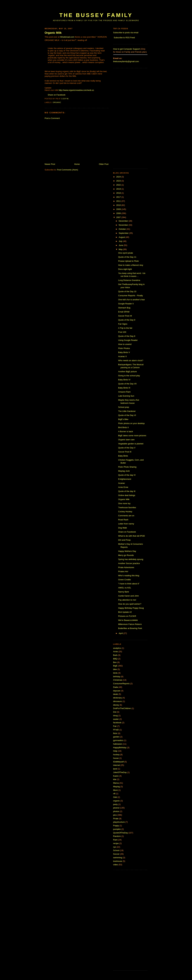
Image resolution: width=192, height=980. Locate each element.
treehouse (118, 861)
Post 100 (122, 332)
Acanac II (122, 356)
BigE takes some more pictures (132, 436)
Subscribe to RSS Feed (124, 38)
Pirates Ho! (123, 571)
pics (115, 815)
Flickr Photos (124, 348)
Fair (115, 726)
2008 (119, 213)
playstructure (119, 822)
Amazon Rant (124, 392)
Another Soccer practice (129, 563)
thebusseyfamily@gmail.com (126, 61)
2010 (119, 205)
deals (116, 694)
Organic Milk (53, 33)
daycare (117, 691)
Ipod (115, 769)
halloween (118, 744)
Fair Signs (123, 324)
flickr (115, 733)
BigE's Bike (123, 419)
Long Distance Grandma (129, 280)
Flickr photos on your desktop (131, 423)
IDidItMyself (119, 762)
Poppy (116, 826)
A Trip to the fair (125, 328)
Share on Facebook (57, 95)
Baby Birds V (124, 352)
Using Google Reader (128, 340)
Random (117, 836)
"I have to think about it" (129, 584)
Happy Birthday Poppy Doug (131, 608)
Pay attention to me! (127, 600)
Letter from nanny (126, 524)
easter (116, 719)
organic (57, 102)
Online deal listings (127, 495)
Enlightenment (125, 479)
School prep (124, 407)
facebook (117, 723)
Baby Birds (123, 456)
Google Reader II (126, 304)
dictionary (118, 698)
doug (115, 716)
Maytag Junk (124, 471)
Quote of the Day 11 (127, 257)
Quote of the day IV (127, 475)
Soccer (116, 854)
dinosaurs (118, 701)
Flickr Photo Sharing (127, 467)
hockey (116, 755)
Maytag (117, 787)
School (116, 850)
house (116, 758)
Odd (115, 797)
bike (115, 669)
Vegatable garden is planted (131, 444)
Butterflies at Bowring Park (130, 628)
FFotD (116, 730)
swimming (118, 858)
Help (115, 751)
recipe (116, 843)
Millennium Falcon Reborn (130, 624)
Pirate (116, 819)
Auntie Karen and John (128, 596)
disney (116, 705)
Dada (116, 687)
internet (117, 765)
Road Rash (123, 520)
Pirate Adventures (126, 567)
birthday (117, 677)
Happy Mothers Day (127, 551)
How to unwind (125, 344)
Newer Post (50, 164)
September (124, 233)
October (123, 229)
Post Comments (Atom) (68, 170)
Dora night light (125, 269)
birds (115, 673)
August (122, 237)
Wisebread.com (67, 37)
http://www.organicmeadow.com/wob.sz (76, 90)
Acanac (122, 483)
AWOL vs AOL (125, 588)
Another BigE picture (127, 372)
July (121, 241)
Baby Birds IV (124, 380)
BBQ (115, 659)
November (124, 225)
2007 (119, 217)
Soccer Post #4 (125, 316)
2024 (119, 177)
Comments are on (126, 516)
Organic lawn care (126, 440)
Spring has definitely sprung (131, 559)
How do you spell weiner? (130, 604)
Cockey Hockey (125, 512)
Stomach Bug (124, 308)
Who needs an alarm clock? (131, 360)
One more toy (124, 503)
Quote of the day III (127, 491)
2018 (119, 193)
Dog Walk (123, 528)
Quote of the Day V (127, 448)
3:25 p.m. (65, 99)
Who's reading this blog (129, 576)
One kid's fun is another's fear (132, 300)
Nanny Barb (124, 592)
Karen (116, 776)
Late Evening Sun (126, 396)
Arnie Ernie (123, 487)
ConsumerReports (121, 684)
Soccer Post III (125, 452)
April (121, 633)
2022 (119, 185)
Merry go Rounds (126, 555)
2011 (119, 201)
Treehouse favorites (127, 507)
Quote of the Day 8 (127, 336)
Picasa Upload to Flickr (129, 261)
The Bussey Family (96, 15)
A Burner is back (126, 431)
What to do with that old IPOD (132, 536)
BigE (115, 666)
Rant (115, 840)
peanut (116, 808)
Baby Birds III (124, 388)
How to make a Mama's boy (131, 265)
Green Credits (124, 580)
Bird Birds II (123, 427)
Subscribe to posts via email (126, 33)
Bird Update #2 (125, 612)
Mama (116, 783)
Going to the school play (129, 376)
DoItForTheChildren (122, 708)
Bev (115, 662)
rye (115, 847)
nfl (114, 794)
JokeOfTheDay (120, 772)
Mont (115, 790)
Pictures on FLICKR (127, 616)
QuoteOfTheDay (121, 833)
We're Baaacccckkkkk (128, 620)
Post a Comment (52, 118)
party (115, 804)
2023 (119, 181)
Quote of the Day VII (127, 384)
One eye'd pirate (126, 253)
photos (116, 811)
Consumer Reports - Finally (130, 296)
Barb (115, 655)
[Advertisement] (101, 7)
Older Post (104, 164)
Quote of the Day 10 (127, 291)
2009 (119, 209)
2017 (119, 197)
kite (115, 779)
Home (77, 164)
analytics (117, 648)
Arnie (116, 652)
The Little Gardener (127, 411)
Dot (115, 712)
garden (116, 737)
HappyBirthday (120, 748)
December (124, 221)
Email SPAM (124, 312)
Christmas (118, 680)
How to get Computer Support (127, 49)
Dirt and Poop (124, 540)
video (116, 865)
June (121, 245)
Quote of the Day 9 (127, 320)
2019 (119, 189)
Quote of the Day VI (127, 415)
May (121, 249)
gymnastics (118, 740)
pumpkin (117, 829)
